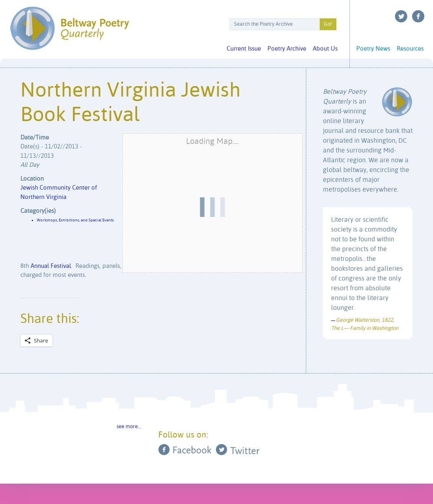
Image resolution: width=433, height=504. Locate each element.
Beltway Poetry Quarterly (70, 28)
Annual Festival (51, 266)
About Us (325, 49)
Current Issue (244, 49)
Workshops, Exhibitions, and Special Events (75, 220)
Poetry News (373, 49)
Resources (410, 49)
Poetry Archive (287, 49)
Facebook (418, 16)
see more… (129, 427)
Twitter (401, 16)
